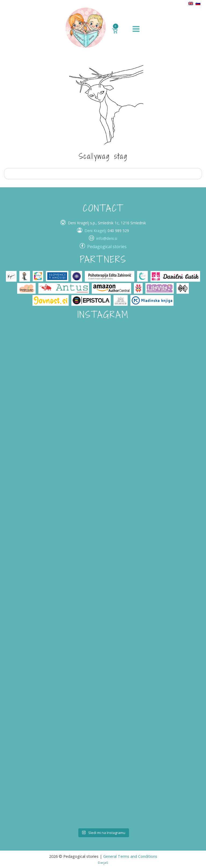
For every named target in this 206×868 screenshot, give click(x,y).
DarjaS (103, 863)
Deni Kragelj (95, 231)
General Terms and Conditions (130, 856)
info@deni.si (107, 238)
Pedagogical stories (107, 247)
